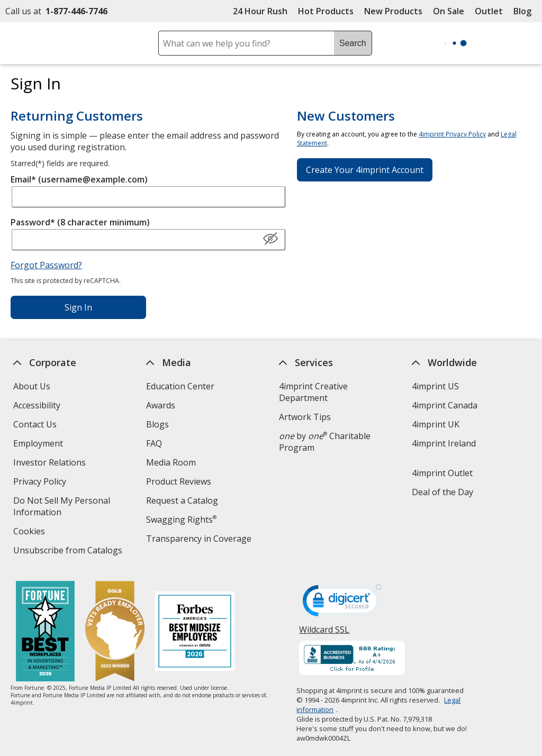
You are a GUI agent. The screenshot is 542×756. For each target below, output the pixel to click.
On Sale (449, 11)
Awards (161, 405)
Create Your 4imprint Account (365, 170)
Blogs (157, 424)
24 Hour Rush (260, 11)
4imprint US (435, 386)
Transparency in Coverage (200, 540)
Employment (38, 443)
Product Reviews (179, 481)
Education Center (180, 386)
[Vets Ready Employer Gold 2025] (115, 632)
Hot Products (326, 11)
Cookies (30, 532)
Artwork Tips (305, 417)
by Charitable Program (325, 442)
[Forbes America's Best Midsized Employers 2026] (195, 632)
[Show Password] (270, 239)
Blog (522, 11)
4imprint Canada (445, 405)
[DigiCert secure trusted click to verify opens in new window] (342, 604)
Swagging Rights (181, 520)
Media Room (171, 462)
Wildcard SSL (325, 634)
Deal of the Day (442, 492)
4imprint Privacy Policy (452, 134)
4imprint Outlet (442, 473)
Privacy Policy (41, 483)
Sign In (78, 307)
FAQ (154, 443)
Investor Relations (51, 464)
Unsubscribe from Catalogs (69, 552)
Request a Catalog (182, 500)
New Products (393, 11)
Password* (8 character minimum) (80, 222)
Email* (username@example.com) (79, 179)
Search (353, 43)
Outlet (491, 11)
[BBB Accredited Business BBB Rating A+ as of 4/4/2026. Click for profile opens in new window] (353, 659)
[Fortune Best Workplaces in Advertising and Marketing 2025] (45, 632)
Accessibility (37, 405)
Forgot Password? (46, 265)
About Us (32, 386)
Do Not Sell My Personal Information (62, 508)
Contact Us (35, 424)
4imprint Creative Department (313, 392)
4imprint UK (436, 424)
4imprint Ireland (444, 443)
